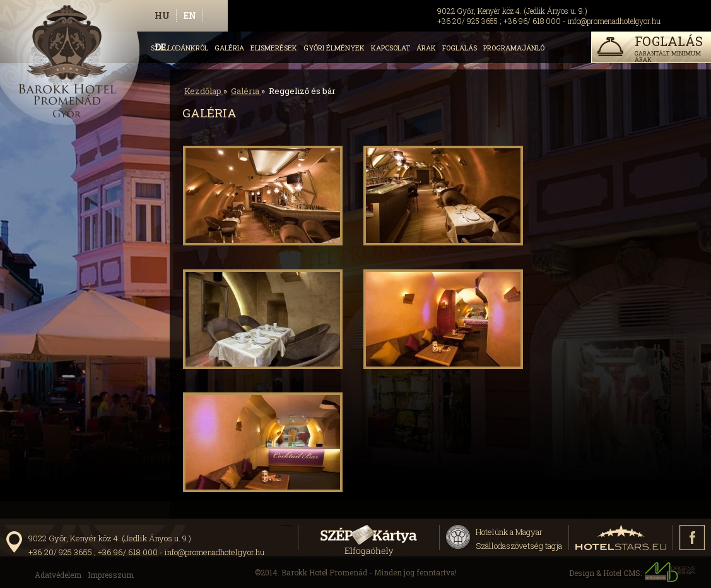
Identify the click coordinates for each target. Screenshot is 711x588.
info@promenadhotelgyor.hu (614, 21)
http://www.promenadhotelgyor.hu (74, 67)
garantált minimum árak (650, 48)
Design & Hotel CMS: (632, 572)
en (190, 15)
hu (162, 15)
